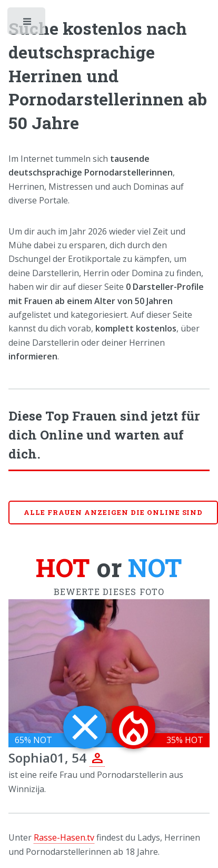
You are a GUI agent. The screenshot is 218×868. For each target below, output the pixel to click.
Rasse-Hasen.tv (64, 837)
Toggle (27, 24)
